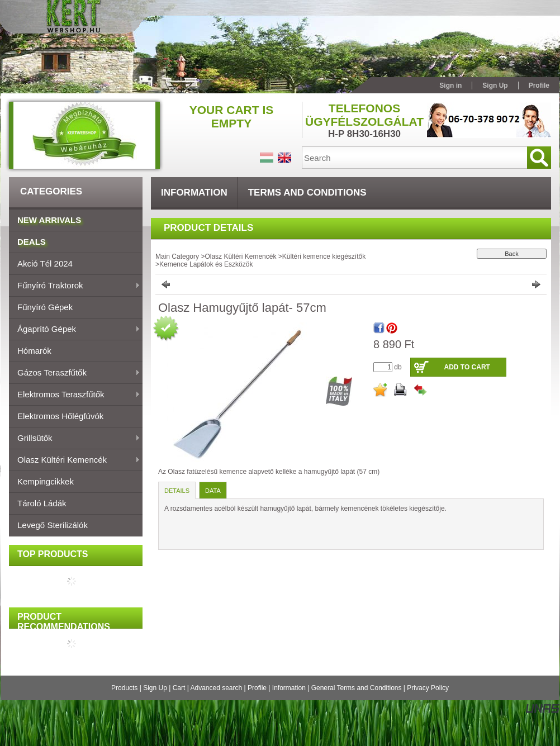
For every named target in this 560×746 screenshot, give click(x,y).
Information (289, 688)
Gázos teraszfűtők (75, 373)
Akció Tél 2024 (45, 263)
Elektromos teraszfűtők (75, 395)
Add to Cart (467, 367)
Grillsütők (75, 439)
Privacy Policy (428, 688)
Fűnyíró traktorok (75, 286)
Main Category (177, 256)
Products (124, 688)
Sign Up (155, 688)
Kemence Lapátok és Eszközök (206, 264)
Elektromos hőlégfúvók (60, 416)
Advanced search (216, 688)
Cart (179, 688)
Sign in (450, 85)
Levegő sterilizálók (53, 525)
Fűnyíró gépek (45, 307)
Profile (257, 688)
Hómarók (34, 351)
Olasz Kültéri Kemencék (75, 460)
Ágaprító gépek (75, 330)
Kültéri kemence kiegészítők (324, 256)
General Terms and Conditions (357, 688)
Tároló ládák (42, 503)
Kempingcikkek (46, 481)
